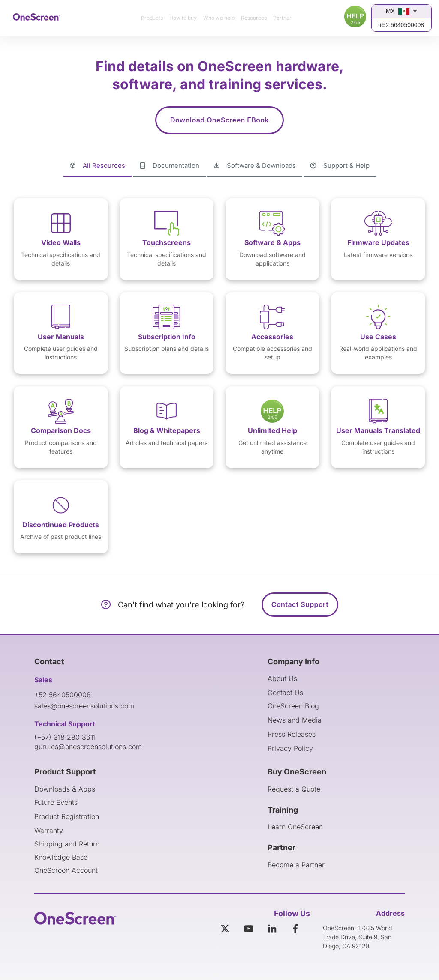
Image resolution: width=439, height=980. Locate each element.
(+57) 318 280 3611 (65, 737)
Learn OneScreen (295, 827)
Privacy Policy (290, 748)
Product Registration (67, 816)
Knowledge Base (61, 857)
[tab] (97, 166)
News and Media (295, 720)
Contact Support (300, 604)
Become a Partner (296, 865)
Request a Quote (294, 789)
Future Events (56, 802)
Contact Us (285, 693)
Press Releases (292, 734)
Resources (254, 18)
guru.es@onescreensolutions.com (88, 747)
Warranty (49, 831)
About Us (282, 678)
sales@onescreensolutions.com (84, 706)
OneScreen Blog (293, 706)
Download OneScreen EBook (219, 120)
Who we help (219, 18)
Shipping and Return (67, 844)
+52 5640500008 (402, 25)
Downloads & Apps (65, 789)
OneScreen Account (66, 870)
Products (152, 18)
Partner (282, 18)
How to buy (183, 18)
